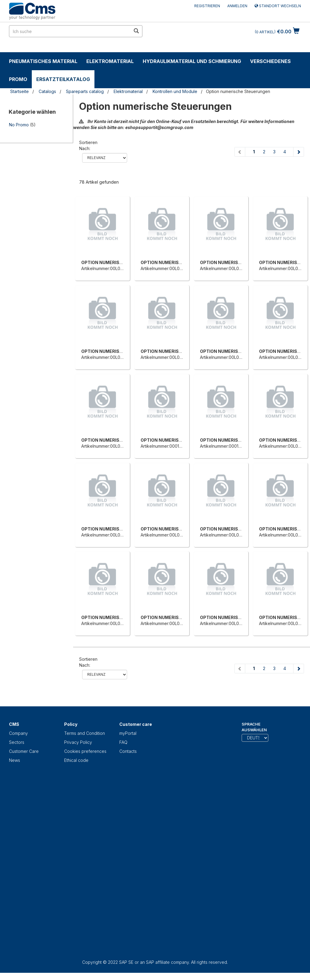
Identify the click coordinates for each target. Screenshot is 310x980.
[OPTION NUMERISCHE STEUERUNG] (103, 230)
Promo (18, 79)
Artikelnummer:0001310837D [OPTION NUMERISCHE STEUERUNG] (168, 446)
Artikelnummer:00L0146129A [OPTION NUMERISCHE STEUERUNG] (168, 268)
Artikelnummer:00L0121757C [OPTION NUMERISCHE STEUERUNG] (109, 623)
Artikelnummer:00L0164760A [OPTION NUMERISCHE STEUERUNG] (110, 357)
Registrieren (207, 6)
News (15, 760)
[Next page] (298, 152)
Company (18, 733)
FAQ (123, 742)
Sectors (17, 742)
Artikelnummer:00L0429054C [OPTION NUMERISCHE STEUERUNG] (110, 446)
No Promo (19, 125)
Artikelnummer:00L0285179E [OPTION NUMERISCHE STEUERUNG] (228, 357)
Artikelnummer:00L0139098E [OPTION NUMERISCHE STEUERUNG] (109, 268)
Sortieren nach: (88, 145)
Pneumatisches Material (43, 61)
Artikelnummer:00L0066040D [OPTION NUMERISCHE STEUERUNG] (110, 535)
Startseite (19, 91)
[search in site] (70, 31)
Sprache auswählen (254, 727)
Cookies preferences (85, 751)
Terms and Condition (85, 733)
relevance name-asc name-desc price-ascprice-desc (105, 158)
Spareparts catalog (85, 91)
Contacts (128, 751)
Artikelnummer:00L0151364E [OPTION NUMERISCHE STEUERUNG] (227, 623)
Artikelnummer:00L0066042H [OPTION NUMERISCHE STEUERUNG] (229, 535)
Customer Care (24, 751)
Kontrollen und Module (175, 91)
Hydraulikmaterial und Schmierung (192, 61)
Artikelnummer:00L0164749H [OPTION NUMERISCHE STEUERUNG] (228, 268)
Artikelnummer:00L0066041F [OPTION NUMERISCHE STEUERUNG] (169, 535)
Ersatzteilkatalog (63, 79)
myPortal (128, 733)
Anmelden (237, 6)
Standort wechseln (278, 6)
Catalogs (47, 91)
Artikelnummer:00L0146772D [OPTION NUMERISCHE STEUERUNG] (169, 623)
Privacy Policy (78, 742)
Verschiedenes (270, 61)
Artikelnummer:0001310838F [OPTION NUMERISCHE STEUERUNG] (228, 446)
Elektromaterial (110, 61)
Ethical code (76, 760)
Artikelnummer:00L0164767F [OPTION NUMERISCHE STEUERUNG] (169, 357)
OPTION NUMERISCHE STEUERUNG (119, 262)
